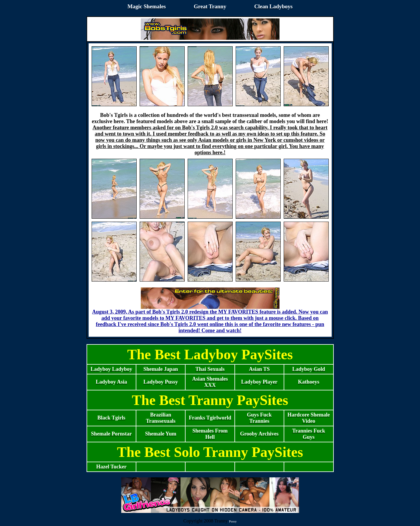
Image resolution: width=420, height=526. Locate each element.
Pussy (233, 521)
